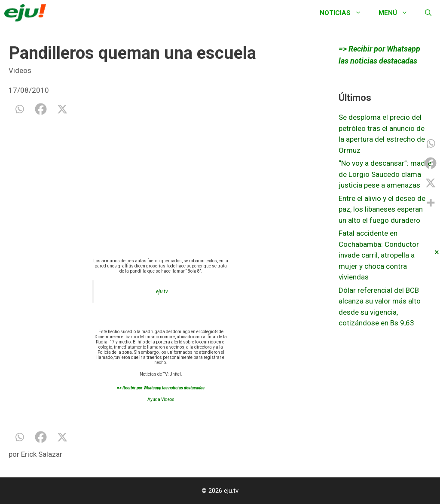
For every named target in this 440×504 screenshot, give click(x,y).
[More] (431, 203)
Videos (20, 70)
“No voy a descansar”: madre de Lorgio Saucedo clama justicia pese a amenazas (385, 174)
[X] (62, 109)
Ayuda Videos (161, 399)
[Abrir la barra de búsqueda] (428, 13)
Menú (397, 13)
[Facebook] (41, 109)
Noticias (345, 13)
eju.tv (162, 291)
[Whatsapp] (19, 109)
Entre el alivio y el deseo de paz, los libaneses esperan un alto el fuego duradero (382, 209)
